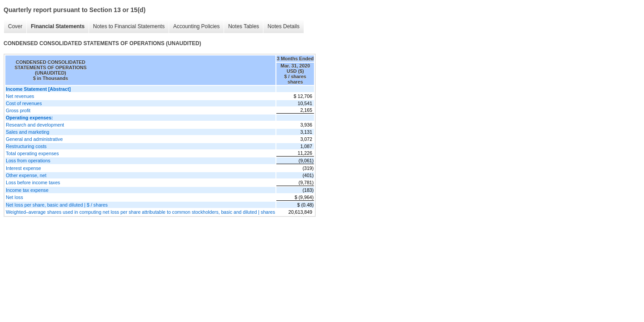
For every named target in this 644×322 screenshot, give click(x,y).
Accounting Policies (196, 26)
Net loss (15, 197)
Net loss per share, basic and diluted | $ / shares (57, 205)
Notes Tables (244, 26)
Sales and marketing (28, 132)
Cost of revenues (24, 103)
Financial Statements (58, 26)
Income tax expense (27, 190)
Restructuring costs (26, 146)
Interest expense (23, 168)
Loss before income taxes (33, 182)
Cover (15, 26)
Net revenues (20, 96)
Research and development (35, 125)
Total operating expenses (32, 153)
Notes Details (283, 26)
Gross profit (18, 110)
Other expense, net (26, 175)
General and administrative (34, 139)
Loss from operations (28, 161)
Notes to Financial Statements (129, 26)
